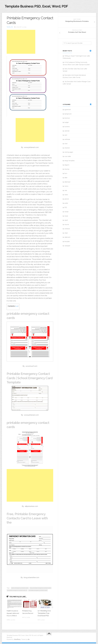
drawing (67, 170)
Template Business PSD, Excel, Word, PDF (43, 7)
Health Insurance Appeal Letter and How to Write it (13, 614)
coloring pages (69, 153)
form (66, 174)
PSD (66, 208)
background (68, 115)
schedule (67, 229)
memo (66, 187)
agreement (68, 110)
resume (67, 225)
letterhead (67, 183)
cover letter (68, 157)
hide (17, 307)
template (10, 28)
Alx (29, 640)
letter (66, 178)
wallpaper (67, 246)
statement (67, 238)
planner (67, 200)
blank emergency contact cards (20, 589)
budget (66, 123)
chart (66, 144)
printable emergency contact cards (38, 591)
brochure (67, 119)
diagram (67, 166)
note (66, 191)
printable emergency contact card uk (17, 591)
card (66, 136)
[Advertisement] (21, 42)
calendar (67, 132)
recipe (66, 217)
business (67, 127)
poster (66, 204)
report (66, 221)
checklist (67, 149)
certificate (67, 140)
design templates (69, 161)
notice (66, 195)
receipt (66, 212)
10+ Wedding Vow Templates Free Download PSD (44, 614)
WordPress (17, 640)
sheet (66, 234)
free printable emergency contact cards (40, 589)
